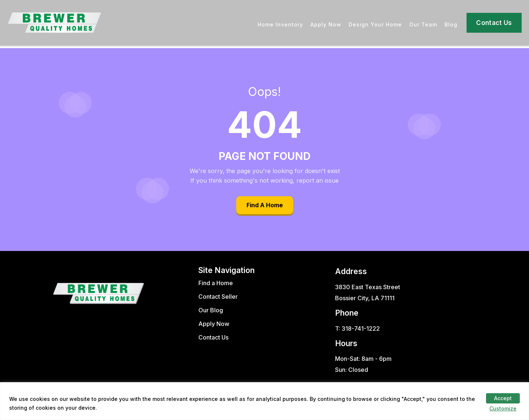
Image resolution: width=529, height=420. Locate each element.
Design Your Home (375, 24)
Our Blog (211, 310)
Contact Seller (218, 297)
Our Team (423, 24)
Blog (451, 24)
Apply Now (326, 24)
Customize (503, 408)
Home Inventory (280, 24)
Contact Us (494, 23)
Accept (503, 398)
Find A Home (265, 205)
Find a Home (216, 283)
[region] (264, 401)
